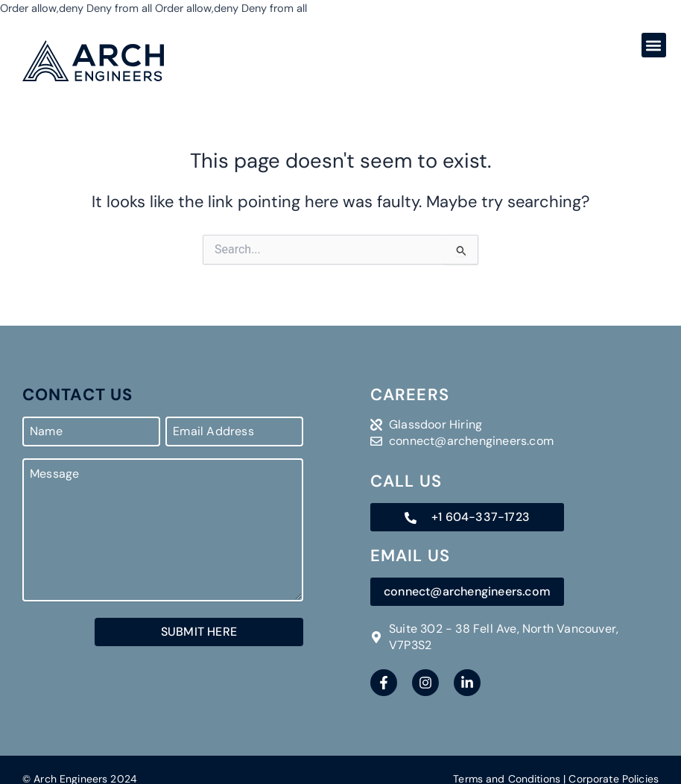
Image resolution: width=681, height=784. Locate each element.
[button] (654, 45)
